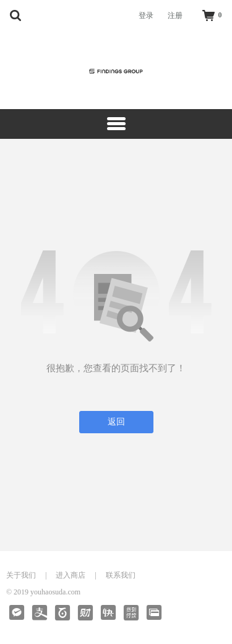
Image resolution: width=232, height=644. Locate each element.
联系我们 (121, 575)
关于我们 (21, 575)
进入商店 (71, 575)
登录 (146, 15)
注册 (175, 15)
